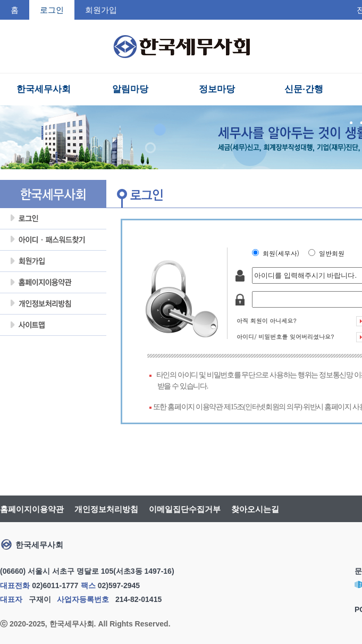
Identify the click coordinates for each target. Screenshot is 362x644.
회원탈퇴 (53, 346)
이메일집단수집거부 (185, 509)
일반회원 (334, 253)
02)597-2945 (119, 585)
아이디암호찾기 (53, 240)
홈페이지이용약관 (53, 283)
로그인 (53, 219)
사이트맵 (53, 325)
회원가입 (101, 10)
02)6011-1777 (55, 585)
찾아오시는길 (255, 509)
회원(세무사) (283, 253)
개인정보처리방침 (53, 304)
